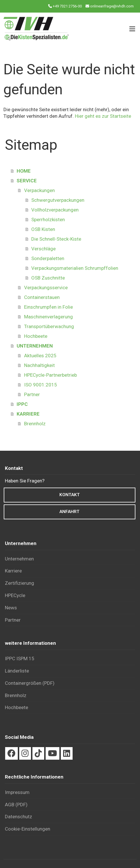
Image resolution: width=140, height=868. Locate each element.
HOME (24, 171)
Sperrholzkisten (48, 220)
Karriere (13, 571)
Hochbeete (36, 336)
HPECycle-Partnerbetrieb (50, 375)
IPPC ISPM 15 (20, 659)
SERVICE (27, 181)
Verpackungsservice (46, 288)
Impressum (17, 792)
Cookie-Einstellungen (28, 829)
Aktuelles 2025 (40, 356)
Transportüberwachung (49, 326)
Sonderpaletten (48, 258)
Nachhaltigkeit (39, 365)
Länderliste (17, 671)
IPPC (22, 404)
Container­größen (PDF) (30, 683)
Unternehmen (19, 559)
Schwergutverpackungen (58, 200)
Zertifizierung (20, 583)
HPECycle (15, 595)
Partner (32, 394)
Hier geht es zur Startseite (103, 116)
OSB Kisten (43, 229)
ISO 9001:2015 (41, 385)
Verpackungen (39, 190)
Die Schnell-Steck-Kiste (56, 239)
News (11, 608)
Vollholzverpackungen (55, 210)
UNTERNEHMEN (35, 346)
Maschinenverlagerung (48, 317)
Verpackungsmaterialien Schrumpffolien (75, 268)
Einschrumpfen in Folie (48, 307)
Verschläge (43, 249)
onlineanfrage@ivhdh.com (112, 6)
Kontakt (70, 495)
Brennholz (35, 424)
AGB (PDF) (16, 805)
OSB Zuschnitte (48, 278)
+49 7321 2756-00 (67, 6)
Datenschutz (19, 817)
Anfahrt (70, 512)
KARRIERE (28, 414)
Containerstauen (42, 297)
